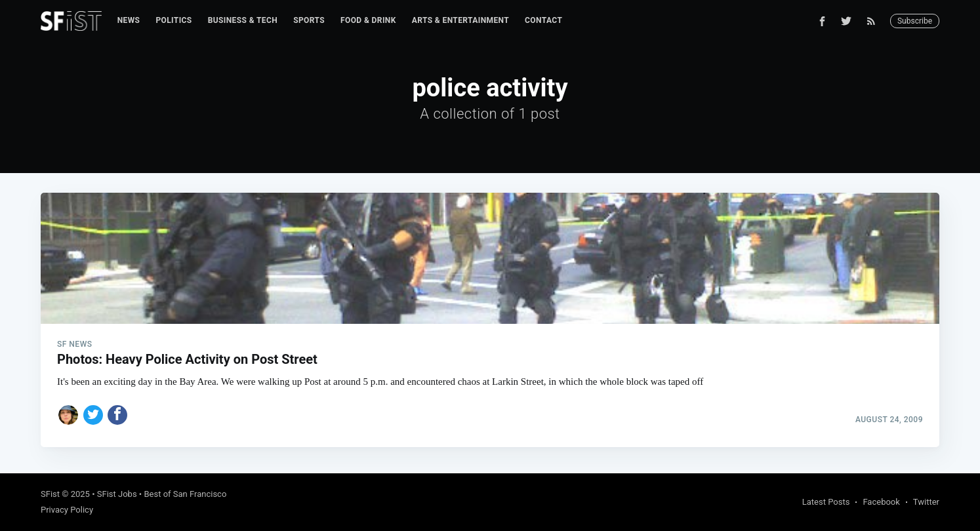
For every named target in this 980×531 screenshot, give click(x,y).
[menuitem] (129, 21)
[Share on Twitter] (93, 415)
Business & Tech (243, 20)
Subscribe (915, 21)
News (129, 20)
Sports (309, 20)
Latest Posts (826, 502)
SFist (50, 494)
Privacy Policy (67, 510)
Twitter (926, 502)
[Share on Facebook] (117, 415)
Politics (174, 20)
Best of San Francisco (185, 494)
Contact (543, 20)
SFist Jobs (117, 494)
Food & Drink (368, 20)
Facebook (881, 502)
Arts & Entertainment (460, 20)
